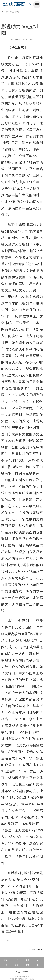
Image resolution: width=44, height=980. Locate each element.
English (25, 972)
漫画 (17, 965)
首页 (6, 960)
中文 (18, 972)
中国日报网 (5, 12)
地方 (38, 965)
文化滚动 (15, 12)
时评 (17, 960)
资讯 (27, 960)
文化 (6, 965)
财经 (38, 960)
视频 (27, 965)
